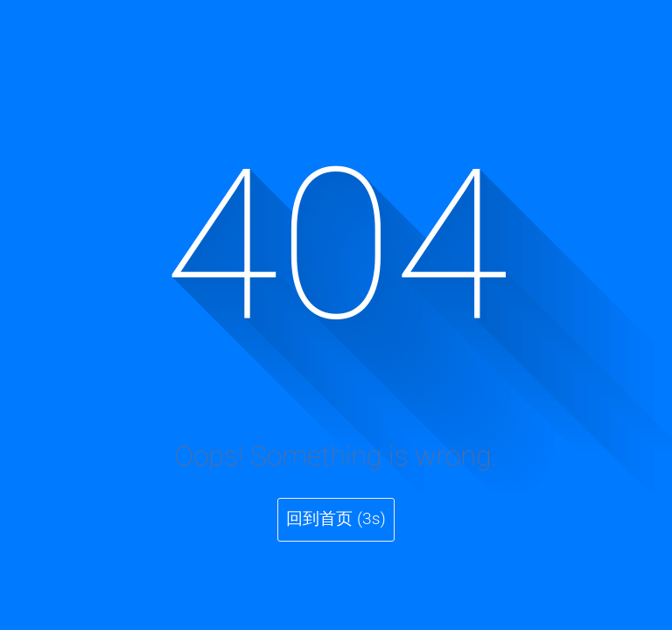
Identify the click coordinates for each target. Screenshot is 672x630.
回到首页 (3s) (336, 518)
